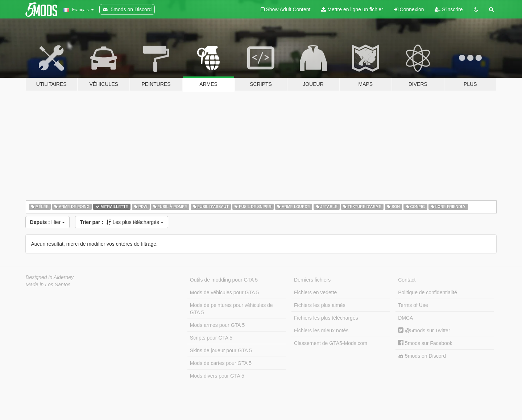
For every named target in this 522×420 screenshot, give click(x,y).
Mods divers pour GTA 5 (217, 376)
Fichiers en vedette (315, 292)
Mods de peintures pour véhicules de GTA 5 (231, 309)
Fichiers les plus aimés (320, 305)
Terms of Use (413, 305)
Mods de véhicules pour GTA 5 (224, 292)
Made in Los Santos (48, 284)
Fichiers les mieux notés (321, 330)
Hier (48, 222)
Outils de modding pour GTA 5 (224, 280)
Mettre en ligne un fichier (352, 9)
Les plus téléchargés (122, 222)
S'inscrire (449, 9)
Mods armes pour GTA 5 (217, 325)
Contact (407, 280)
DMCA (405, 318)
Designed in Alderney (50, 277)
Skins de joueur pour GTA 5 (221, 350)
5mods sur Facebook (425, 343)
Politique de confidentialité (428, 292)
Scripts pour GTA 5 (211, 338)
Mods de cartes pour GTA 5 (221, 363)
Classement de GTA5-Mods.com (331, 343)
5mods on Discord (422, 356)
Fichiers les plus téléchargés (326, 318)
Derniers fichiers (312, 280)
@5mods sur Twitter (424, 330)
